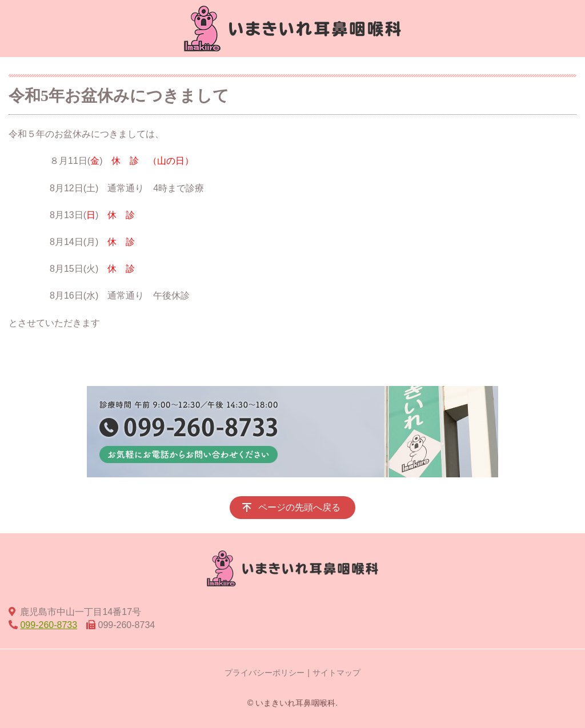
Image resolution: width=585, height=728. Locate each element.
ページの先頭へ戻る (299, 507)
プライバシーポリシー (265, 673)
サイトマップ (336, 673)
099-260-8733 (49, 625)
